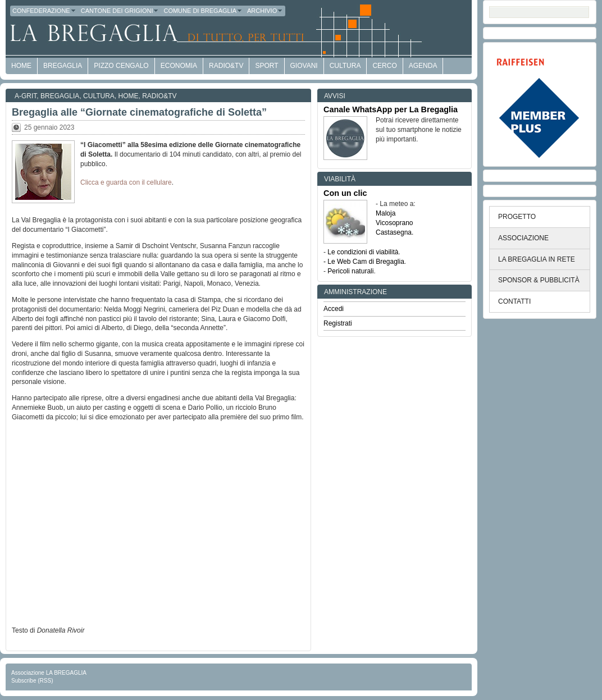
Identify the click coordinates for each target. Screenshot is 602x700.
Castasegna (394, 232)
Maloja (386, 213)
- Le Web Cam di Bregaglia (364, 262)
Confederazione (44, 11)
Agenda (423, 66)
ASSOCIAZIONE (523, 238)
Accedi (334, 309)
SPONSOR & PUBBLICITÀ (539, 280)
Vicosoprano (395, 223)
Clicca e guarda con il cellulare (126, 182)
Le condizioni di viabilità (363, 252)
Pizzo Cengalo (121, 66)
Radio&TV (226, 66)
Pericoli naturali (350, 271)
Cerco (384, 66)
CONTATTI (514, 301)
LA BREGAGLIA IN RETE (537, 259)
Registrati (338, 323)
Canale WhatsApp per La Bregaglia (391, 109)
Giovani (304, 66)
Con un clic (345, 193)
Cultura (345, 66)
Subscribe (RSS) (32, 681)
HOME (21, 66)
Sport (266, 66)
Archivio (265, 11)
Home (129, 96)
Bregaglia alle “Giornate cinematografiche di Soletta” (139, 112)
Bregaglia (63, 66)
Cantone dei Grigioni (120, 11)
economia (179, 66)
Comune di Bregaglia (203, 11)
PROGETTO (517, 217)
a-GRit (26, 96)
